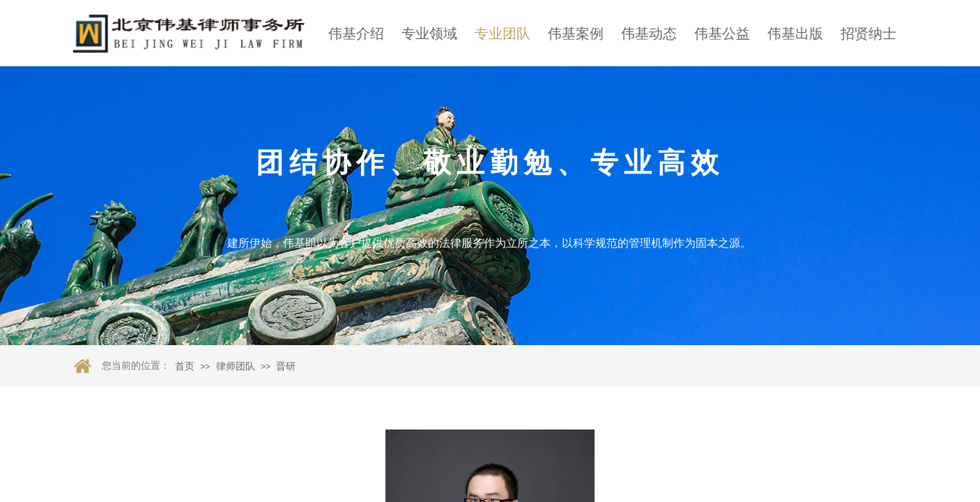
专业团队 (503, 33)
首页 (185, 366)
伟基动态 (649, 33)
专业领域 (429, 33)
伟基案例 (576, 33)
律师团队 (236, 366)
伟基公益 (722, 33)
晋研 (286, 366)
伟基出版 (795, 33)
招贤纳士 (868, 33)
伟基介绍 (356, 33)
